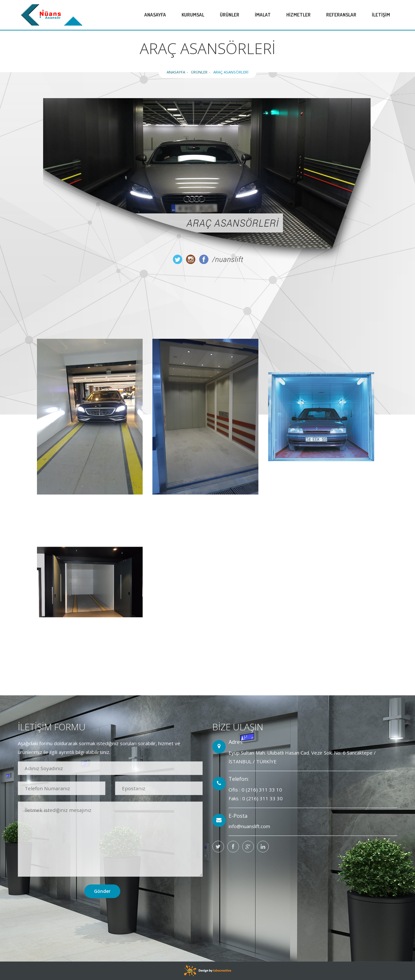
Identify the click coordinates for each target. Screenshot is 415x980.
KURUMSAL (193, 15)
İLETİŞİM (381, 15)
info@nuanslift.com (249, 826)
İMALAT (263, 15)
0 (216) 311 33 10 (262, 790)
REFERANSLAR (341, 15)
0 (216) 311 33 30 (262, 798)
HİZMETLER (298, 15)
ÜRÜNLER (230, 15)
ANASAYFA (155, 15)
